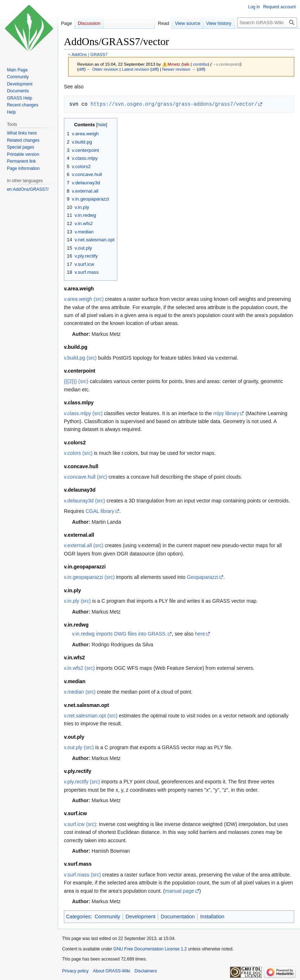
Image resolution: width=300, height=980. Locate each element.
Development (141, 917)
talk (186, 64)
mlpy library (226, 413)
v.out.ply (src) (79, 747)
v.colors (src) (78, 453)
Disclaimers (146, 971)
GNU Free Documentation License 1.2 (150, 949)
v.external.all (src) (84, 545)
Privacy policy (75, 971)
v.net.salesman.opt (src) (91, 716)
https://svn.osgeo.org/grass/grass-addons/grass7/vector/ (174, 104)
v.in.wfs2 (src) (79, 668)
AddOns (79, 54)
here (200, 634)
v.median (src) (80, 692)
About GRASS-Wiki (111, 971)
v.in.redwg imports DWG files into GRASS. (119, 634)
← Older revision (103, 69)
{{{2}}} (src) (76, 381)
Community (107, 917)
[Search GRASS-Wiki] (267, 23)
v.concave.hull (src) (86, 477)
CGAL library (100, 511)
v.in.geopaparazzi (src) (89, 577)
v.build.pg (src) (80, 358)
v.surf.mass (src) (82, 875)
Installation (212, 917)
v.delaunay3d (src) (84, 501)
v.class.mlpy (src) (83, 413)
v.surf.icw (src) (80, 824)
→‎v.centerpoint (226, 64)
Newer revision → (179, 69)
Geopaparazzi (203, 577)
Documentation (178, 917)
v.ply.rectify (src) (82, 782)
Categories (78, 917)
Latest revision (135, 69)
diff (81, 69)
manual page (180, 891)
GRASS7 (99, 54)
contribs (200, 64)
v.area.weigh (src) (84, 299)
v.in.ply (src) (77, 601)
